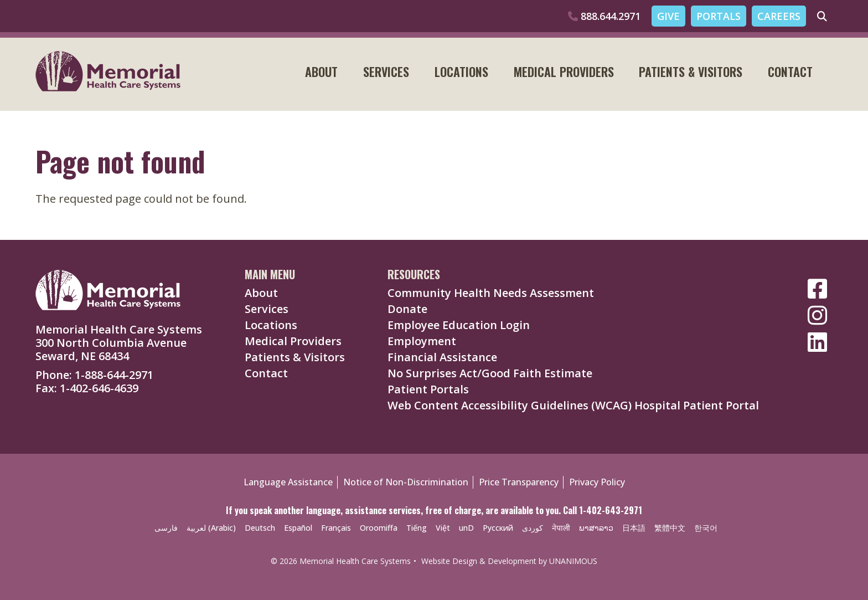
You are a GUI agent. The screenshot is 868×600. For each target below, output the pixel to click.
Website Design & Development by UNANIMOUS (509, 561)
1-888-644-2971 (114, 375)
